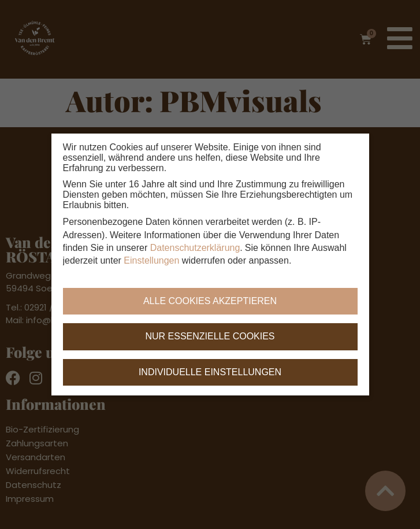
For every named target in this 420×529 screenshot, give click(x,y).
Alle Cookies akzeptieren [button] (210, 301)
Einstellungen (151, 261)
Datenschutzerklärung (195, 248)
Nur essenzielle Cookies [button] (210, 337)
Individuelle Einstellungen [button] (210, 372)
